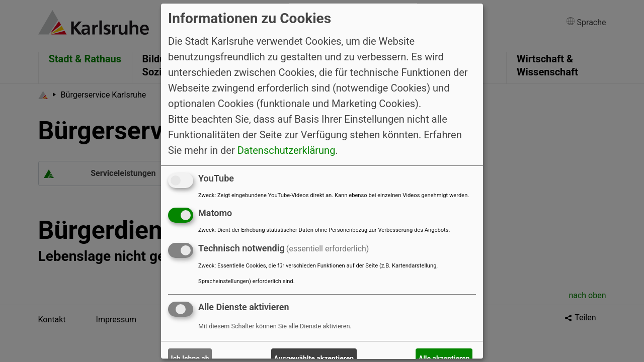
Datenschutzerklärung (287, 150)
